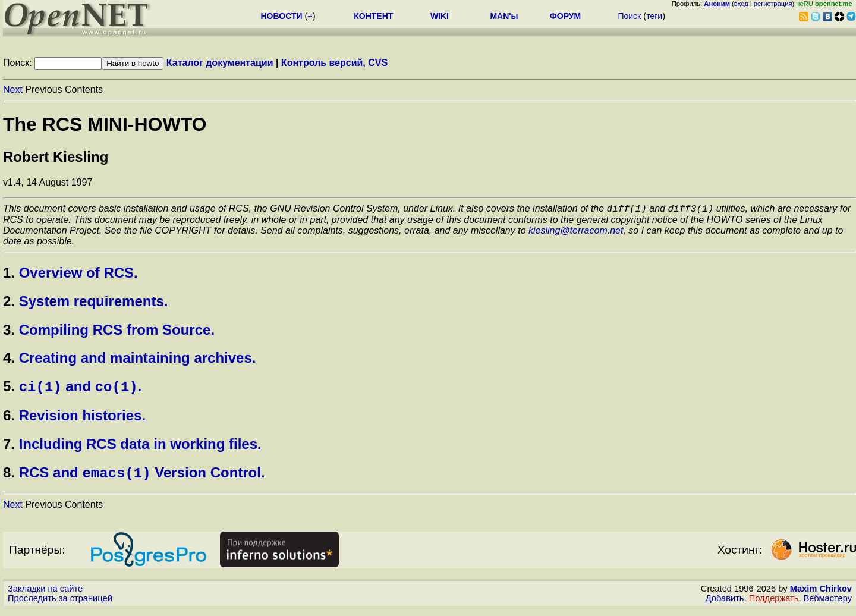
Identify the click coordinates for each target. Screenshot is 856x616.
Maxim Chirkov (821, 595)
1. (9, 274)
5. (9, 390)
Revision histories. (82, 419)
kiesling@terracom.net (576, 232)
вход (741, 4)
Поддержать (774, 605)
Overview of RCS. (78, 274)
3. (9, 331)
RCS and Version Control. (142, 479)
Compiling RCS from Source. (117, 331)
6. (9, 419)
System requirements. (94, 303)
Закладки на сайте (45, 595)
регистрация (773, 4)
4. (9, 359)
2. (9, 303)
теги (654, 16)
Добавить (725, 605)
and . (81, 390)
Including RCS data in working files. (140, 448)
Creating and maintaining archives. (138, 359)
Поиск (629, 16)
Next (13, 89)
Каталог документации (220, 63)
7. (9, 448)
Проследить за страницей (60, 605)
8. (9, 479)
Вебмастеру (828, 605)
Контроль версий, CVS (334, 63)
